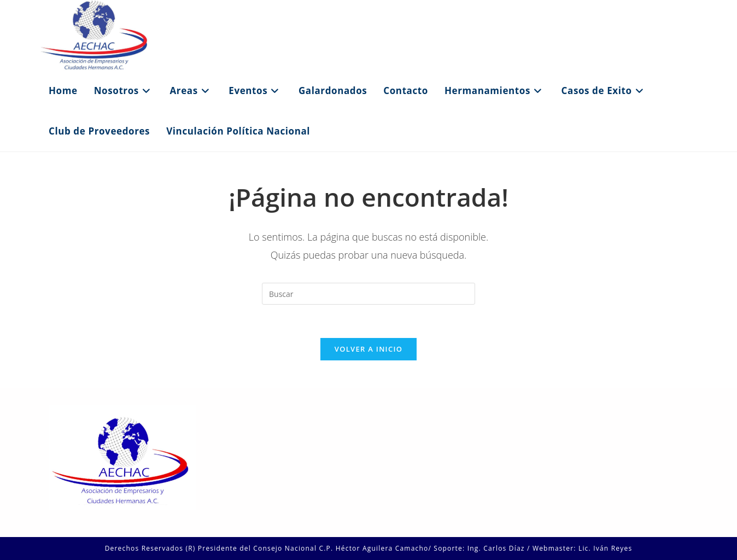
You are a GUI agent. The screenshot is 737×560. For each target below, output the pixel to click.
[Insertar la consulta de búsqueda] (368, 294)
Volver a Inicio (368, 349)
